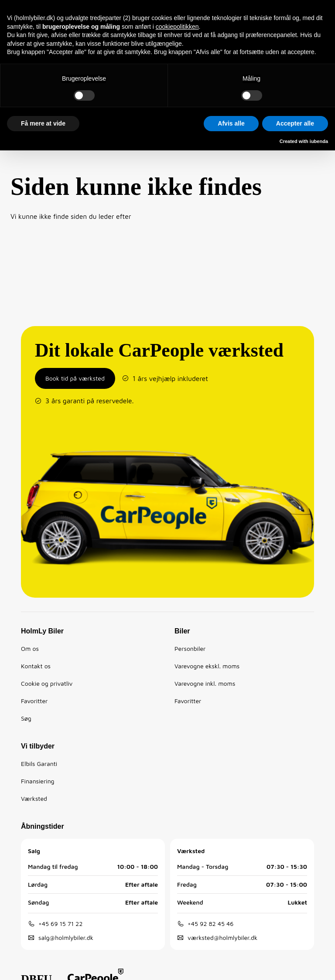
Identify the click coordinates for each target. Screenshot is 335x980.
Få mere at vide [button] (43, 123)
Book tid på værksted (75, 378)
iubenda (319, 141)
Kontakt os (36, 666)
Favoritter (34, 701)
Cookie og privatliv (47, 683)
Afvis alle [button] (231, 123)
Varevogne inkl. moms (205, 683)
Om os (30, 648)
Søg (26, 718)
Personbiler (190, 648)
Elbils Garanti (39, 764)
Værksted (34, 798)
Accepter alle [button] (295, 123)
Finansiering (38, 781)
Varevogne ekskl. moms (207, 666)
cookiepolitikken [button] (177, 27)
